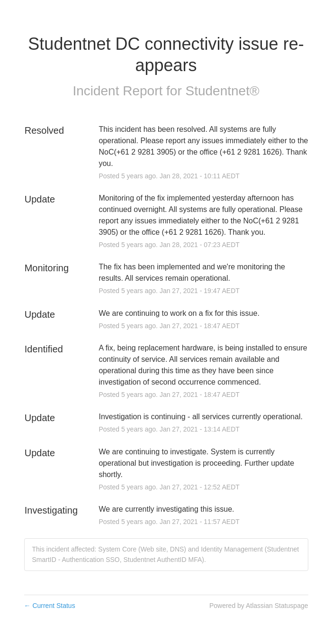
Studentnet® (223, 91)
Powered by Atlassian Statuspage (259, 606)
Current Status (50, 606)
